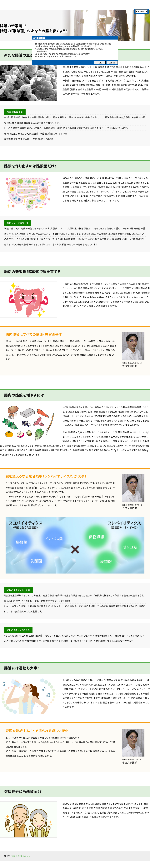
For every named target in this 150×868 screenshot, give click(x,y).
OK (100, 62)
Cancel (112, 62)
